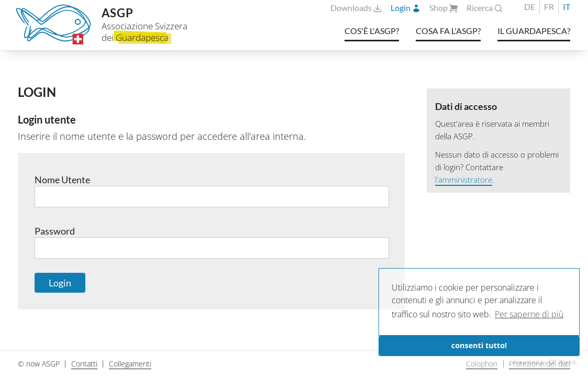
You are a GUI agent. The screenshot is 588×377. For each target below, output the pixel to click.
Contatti (84, 364)
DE (530, 7)
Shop (444, 8)
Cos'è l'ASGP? (372, 31)
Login (406, 8)
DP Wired (562, 362)
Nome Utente (211, 191)
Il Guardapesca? (534, 31)
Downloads (356, 8)
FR (549, 7)
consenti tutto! (479, 345)
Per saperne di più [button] (529, 314)
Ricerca (485, 8)
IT (567, 7)
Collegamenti (130, 364)
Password (211, 242)
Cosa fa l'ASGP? (448, 31)
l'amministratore (464, 180)
